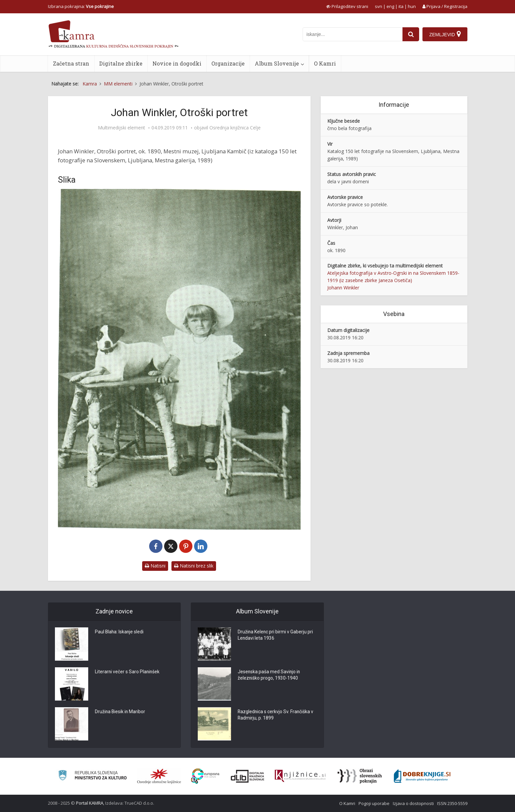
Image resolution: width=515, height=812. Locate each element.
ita (401, 6)
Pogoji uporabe (374, 803)
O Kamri (325, 63)
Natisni (155, 566)
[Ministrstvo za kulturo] (92, 776)
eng (390, 6)
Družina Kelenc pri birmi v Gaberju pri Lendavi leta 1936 (276, 636)
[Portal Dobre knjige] (422, 776)
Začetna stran (71, 63)
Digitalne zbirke (121, 63)
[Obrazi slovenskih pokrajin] (360, 776)
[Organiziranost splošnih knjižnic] (159, 776)
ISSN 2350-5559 (452, 803)
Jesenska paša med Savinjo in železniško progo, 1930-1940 (269, 676)
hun (412, 6)
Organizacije (228, 63)
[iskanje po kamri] (353, 34)
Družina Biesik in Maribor (121, 712)
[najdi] (411, 34)
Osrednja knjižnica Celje (235, 128)
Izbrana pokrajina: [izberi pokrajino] (81, 6)
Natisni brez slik (194, 566)
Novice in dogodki (177, 63)
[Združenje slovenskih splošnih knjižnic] (300, 776)
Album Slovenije (277, 63)
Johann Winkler (343, 288)
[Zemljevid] (445, 34)
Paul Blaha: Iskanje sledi (120, 632)
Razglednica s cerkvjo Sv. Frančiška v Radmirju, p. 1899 (276, 716)
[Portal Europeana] (205, 776)
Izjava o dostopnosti (413, 803)
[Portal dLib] (248, 776)
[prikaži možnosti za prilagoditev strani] (347, 6)
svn (379, 6)
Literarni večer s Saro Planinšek (128, 672)
